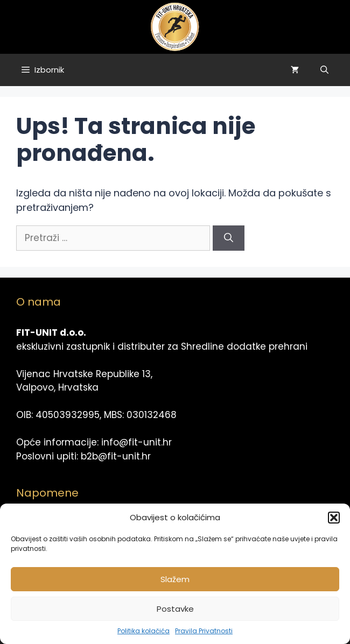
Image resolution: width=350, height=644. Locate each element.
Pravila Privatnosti (204, 631)
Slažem (175, 579)
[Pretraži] (229, 238)
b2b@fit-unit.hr (116, 456)
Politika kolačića (143, 631)
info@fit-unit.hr (136, 442)
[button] (334, 518)
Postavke (175, 609)
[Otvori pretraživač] (324, 70)
